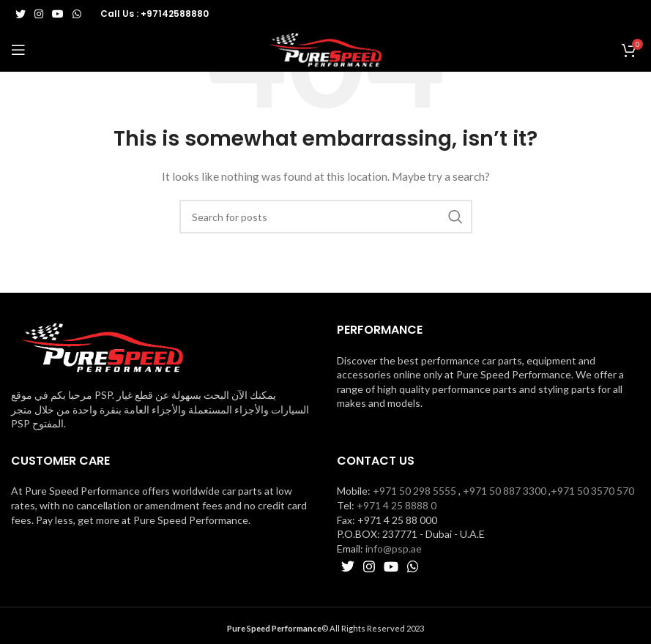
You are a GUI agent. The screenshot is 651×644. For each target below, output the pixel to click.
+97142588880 (175, 14)
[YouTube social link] (58, 14)
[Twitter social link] (21, 14)
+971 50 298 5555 (414, 491)
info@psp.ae (394, 548)
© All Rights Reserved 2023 (325, 628)
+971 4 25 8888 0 (397, 505)
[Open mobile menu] (18, 50)
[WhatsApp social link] (77, 14)
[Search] (326, 217)
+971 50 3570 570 (592, 491)
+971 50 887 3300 (505, 491)
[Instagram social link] (39, 14)
